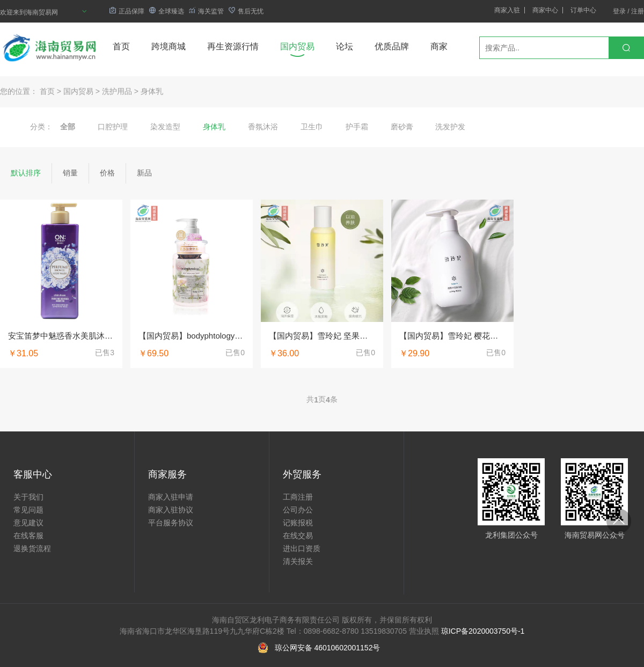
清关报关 (298, 561)
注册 (638, 11)
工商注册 (298, 497)
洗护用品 (117, 91)
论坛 (345, 46)
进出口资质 (302, 548)
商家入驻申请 (171, 497)
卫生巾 (312, 127)
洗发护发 (450, 127)
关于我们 (28, 497)
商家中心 (545, 10)
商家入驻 (507, 10)
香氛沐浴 (263, 127)
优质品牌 (392, 46)
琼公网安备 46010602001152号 (328, 648)
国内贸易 (297, 46)
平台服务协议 (171, 523)
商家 (439, 46)
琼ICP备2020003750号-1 (483, 631)
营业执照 (424, 631)
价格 (107, 173)
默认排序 (26, 173)
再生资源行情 (233, 46)
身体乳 (152, 91)
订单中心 (583, 10)
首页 (121, 46)
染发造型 (165, 127)
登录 (619, 11)
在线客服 (28, 536)
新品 (144, 173)
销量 (70, 173)
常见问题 (28, 510)
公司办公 (298, 510)
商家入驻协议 (171, 510)
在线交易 (298, 536)
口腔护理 (113, 127)
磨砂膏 (402, 127)
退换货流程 (32, 548)
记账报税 (298, 523)
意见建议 (28, 523)
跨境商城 (169, 46)
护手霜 (357, 127)
